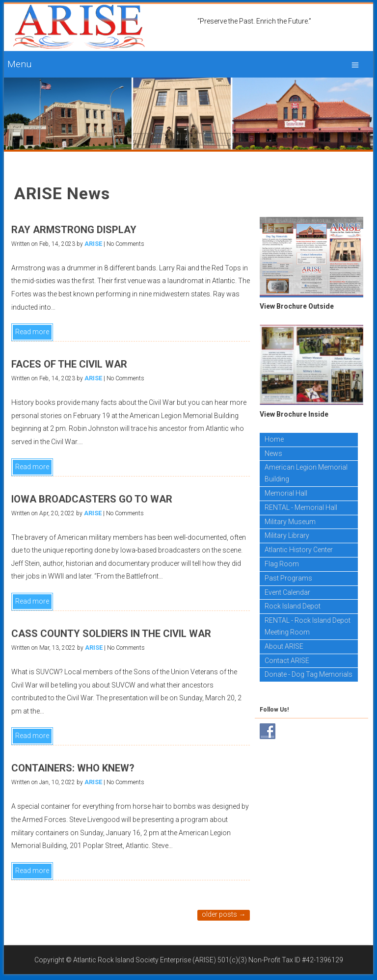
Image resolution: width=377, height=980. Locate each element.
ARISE (93, 244)
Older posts (224, 914)
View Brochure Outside (297, 306)
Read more (32, 332)
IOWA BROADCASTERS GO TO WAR (92, 499)
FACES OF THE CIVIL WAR (69, 364)
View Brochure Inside (294, 414)
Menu (19, 64)
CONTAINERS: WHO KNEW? (73, 768)
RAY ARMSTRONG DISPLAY (74, 230)
